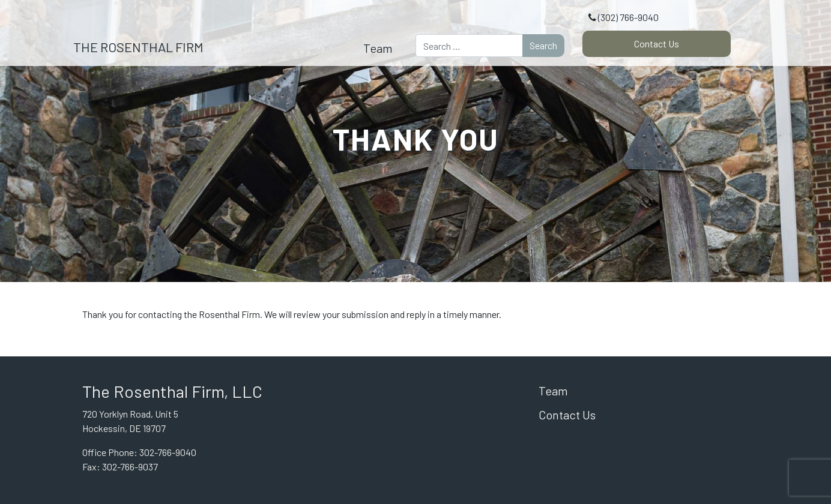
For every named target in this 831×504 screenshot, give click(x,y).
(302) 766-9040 (628, 17)
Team (378, 48)
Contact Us (657, 43)
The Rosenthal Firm (138, 47)
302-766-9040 (168, 452)
